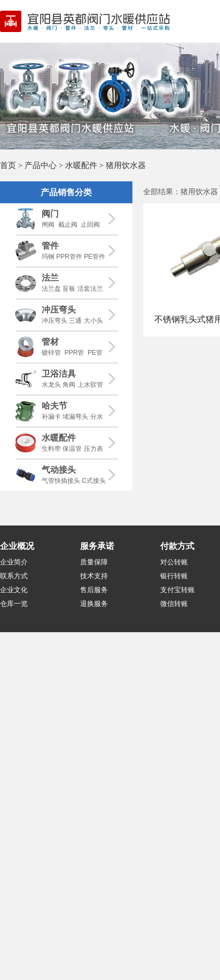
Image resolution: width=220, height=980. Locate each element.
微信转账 (174, 604)
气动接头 (59, 470)
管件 (50, 246)
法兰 (50, 278)
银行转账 (174, 576)
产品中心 (41, 165)
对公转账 (174, 562)
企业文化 (14, 590)
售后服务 (94, 590)
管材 (50, 342)
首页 (8, 165)
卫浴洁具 (59, 374)
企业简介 (14, 562)
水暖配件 (81, 165)
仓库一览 (14, 604)
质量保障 (94, 562)
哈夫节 (54, 406)
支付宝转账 (178, 590)
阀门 (50, 214)
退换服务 (94, 604)
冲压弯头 (59, 310)
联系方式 (14, 576)
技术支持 (94, 576)
